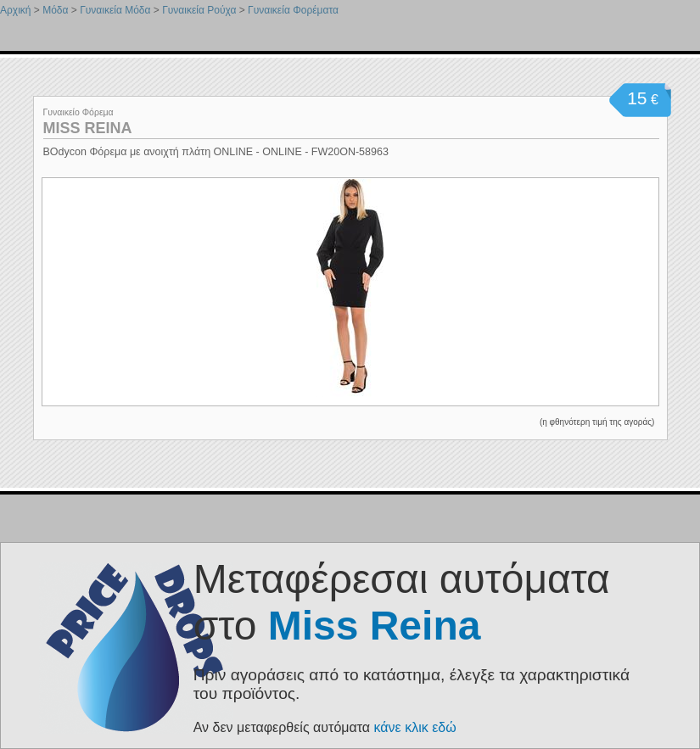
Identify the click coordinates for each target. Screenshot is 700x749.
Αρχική (15, 10)
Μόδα (55, 10)
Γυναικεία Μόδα (115, 10)
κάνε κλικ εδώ (415, 727)
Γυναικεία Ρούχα (199, 10)
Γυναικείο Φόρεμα (78, 112)
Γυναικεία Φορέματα (293, 10)
